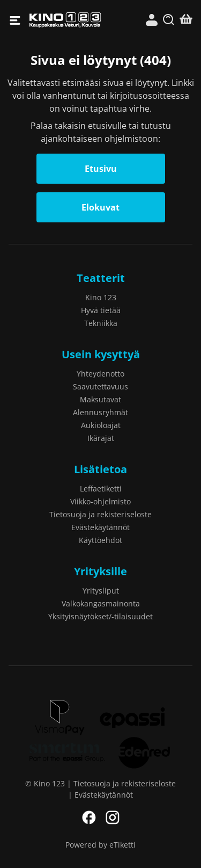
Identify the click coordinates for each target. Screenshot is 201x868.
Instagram (113, 818)
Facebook (89, 818)
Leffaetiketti (101, 489)
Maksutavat (100, 399)
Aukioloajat (101, 425)
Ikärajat (101, 438)
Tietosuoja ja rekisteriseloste (100, 514)
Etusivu (101, 169)
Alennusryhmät (100, 412)
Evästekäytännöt (100, 527)
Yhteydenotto (100, 374)
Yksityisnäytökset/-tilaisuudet (100, 616)
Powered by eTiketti (100, 845)
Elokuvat (100, 207)
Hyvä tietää (101, 310)
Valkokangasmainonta (101, 603)
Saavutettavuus (100, 386)
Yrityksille (100, 571)
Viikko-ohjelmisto (100, 501)
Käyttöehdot (100, 540)
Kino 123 (65, 20)
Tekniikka (101, 323)
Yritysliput (101, 591)
